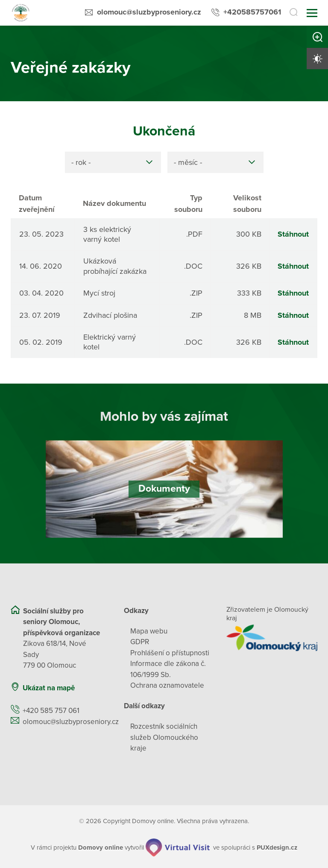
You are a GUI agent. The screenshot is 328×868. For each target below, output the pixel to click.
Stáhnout (293, 234)
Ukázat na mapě (49, 688)
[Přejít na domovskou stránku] (20, 13)
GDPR (140, 642)
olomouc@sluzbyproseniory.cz (149, 12)
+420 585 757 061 (51, 711)
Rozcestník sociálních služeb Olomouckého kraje (164, 737)
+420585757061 (252, 12)
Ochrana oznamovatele (167, 685)
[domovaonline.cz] (101, 848)
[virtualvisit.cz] (178, 848)
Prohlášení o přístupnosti (170, 653)
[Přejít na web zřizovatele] (272, 638)
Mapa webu (149, 631)
